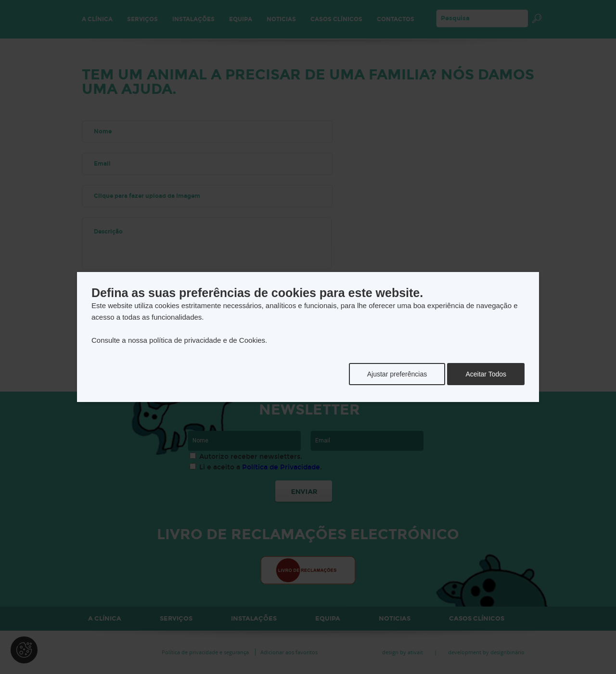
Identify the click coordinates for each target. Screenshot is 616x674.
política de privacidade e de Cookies (207, 340)
